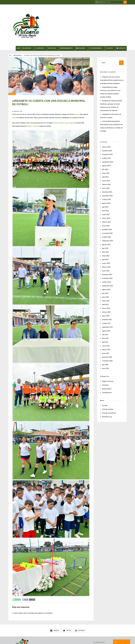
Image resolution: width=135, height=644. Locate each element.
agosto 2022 (106, 272)
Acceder (105, 388)
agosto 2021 (106, 313)
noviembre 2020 (107, 343)
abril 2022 (105, 287)
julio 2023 (105, 231)
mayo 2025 (106, 155)
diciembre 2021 (107, 302)
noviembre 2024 (107, 178)
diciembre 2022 (107, 257)
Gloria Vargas (69, 105)
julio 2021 (105, 317)
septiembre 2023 (108, 223)
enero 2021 (106, 336)
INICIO (19, 30)
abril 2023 (105, 242)
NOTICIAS (52, 30)
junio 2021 (105, 321)
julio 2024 (105, 189)
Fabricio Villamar (59, 105)
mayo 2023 (106, 238)
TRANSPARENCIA (96, 30)
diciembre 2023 (107, 212)
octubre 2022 (106, 264)
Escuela (77, 96)
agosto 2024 (106, 185)
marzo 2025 (106, 163)
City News (105, 367)
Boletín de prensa (108, 364)
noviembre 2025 (107, 137)
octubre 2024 (106, 182)
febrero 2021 (106, 332)
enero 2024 (106, 208)
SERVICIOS (40, 30)
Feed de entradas (108, 391)
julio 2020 (105, 347)
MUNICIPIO (27, 30)
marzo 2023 (106, 246)
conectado (31, 593)
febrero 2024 (106, 204)
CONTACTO (121, 30)
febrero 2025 (106, 167)
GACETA (109, 30)
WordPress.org (107, 399)
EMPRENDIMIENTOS (66, 30)
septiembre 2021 (108, 309)
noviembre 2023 (107, 215)
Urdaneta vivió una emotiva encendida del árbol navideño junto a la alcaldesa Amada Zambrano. (112, 62)
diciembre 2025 (107, 133)
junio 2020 (105, 351)
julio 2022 (105, 276)
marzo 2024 (106, 200)
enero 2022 (106, 298)
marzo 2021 (106, 328)
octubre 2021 (106, 306)
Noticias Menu (17, 38)
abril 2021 (105, 324)
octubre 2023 (106, 219)
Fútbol (14, 99)
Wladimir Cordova (33, 108)
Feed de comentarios (109, 395)
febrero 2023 (106, 249)
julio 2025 (105, 152)
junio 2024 (105, 193)
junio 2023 (105, 234)
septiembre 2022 (108, 268)
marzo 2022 (106, 291)
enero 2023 (106, 253)
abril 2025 (105, 159)
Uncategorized (107, 375)
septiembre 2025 (108, 144)
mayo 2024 (106, 197)
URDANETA (81, 30)
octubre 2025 (106, 140)
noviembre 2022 (107, 261)
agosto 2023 (106, 227)
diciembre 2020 (107, 339)
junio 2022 (105, 279)
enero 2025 (106, 170)
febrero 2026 (106, 129)
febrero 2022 (106, 294)
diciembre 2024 (107, 174)
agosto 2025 (106, 148)
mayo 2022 (106, 283)
